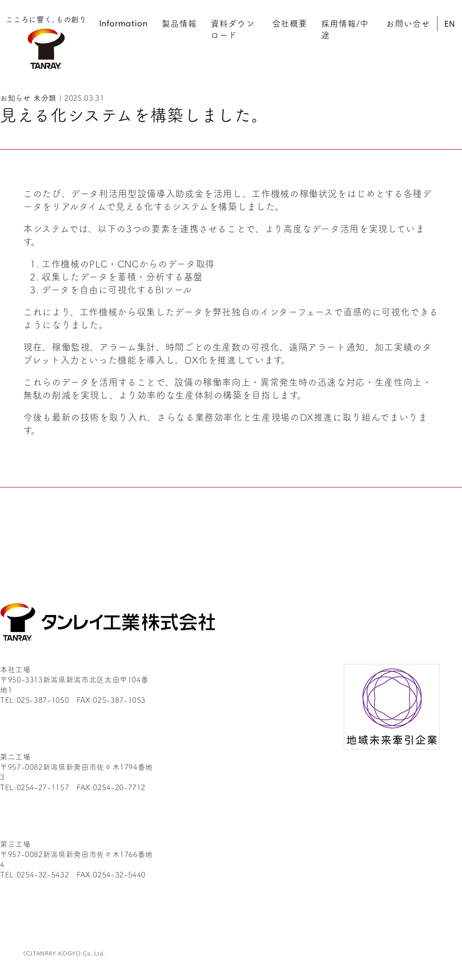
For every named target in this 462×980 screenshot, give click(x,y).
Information (124, 24)
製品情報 (179, 23)
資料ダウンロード (233, 29)
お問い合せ (408, 23)
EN (450, 25)
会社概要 (290, 23)
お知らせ (15, 97)
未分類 (45, 97)
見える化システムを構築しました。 (134, 114)
